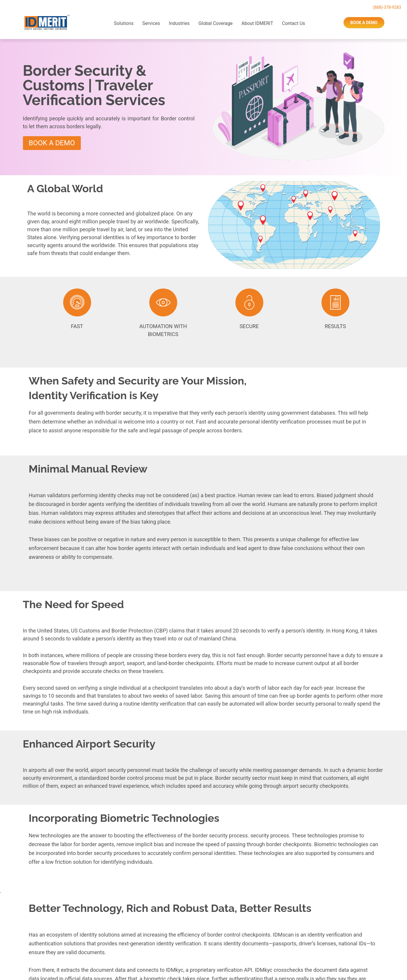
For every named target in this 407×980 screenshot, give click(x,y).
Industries (179, 23)
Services (151, 23)
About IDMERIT (257, 23)
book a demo (364, 23)
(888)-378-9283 (387, 7)
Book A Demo (52, 143)
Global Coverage (215, 23)
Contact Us (293, 23)
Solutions (124, 23)
